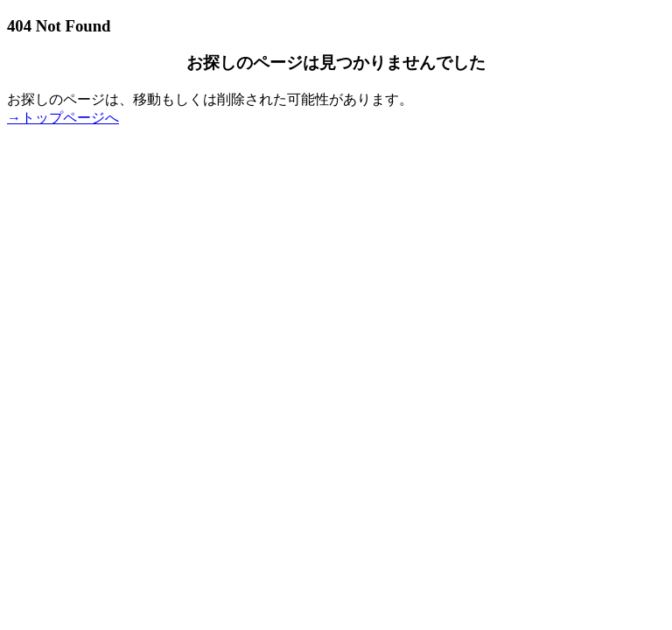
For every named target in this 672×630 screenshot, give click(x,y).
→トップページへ (63, 118)
